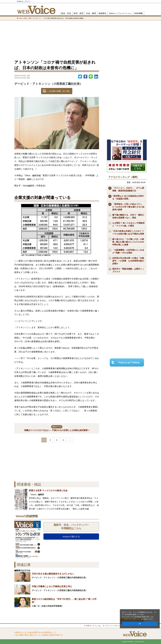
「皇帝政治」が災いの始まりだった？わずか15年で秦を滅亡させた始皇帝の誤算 (128, 207)
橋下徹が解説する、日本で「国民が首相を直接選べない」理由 (128, 216)
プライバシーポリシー (131, 619)
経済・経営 (79, 13)
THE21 (115, 1)
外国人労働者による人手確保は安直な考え (52, 586)
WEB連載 (138, 13)
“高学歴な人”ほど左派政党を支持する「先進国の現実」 (128, 197)
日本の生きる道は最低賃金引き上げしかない (53, 574)
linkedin (97, 77)
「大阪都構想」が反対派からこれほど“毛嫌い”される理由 (128, 251)
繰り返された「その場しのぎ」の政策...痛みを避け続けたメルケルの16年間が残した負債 (128, 242)
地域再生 (102, 13)
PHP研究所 (137, 1)
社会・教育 (91, 13)
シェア (85, 77)
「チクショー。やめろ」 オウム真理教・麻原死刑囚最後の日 (128, 189)
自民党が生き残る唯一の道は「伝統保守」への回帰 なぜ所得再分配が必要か (128, 261)
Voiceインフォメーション (120, 13)
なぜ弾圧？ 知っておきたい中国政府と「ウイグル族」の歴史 (128, 224)
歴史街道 (125, 1)
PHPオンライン (24, 1)
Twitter (80, 77)
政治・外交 (66, 13)
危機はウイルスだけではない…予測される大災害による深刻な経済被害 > (57, 428)
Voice (106, 1)
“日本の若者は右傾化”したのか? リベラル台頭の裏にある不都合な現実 (128, 232)
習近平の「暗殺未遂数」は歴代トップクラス (128, 270)
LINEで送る (91, 77)
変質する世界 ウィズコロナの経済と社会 (48, 491)
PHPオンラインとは (93, 626)
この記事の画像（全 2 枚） (59, 91)
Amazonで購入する (71, 537)
